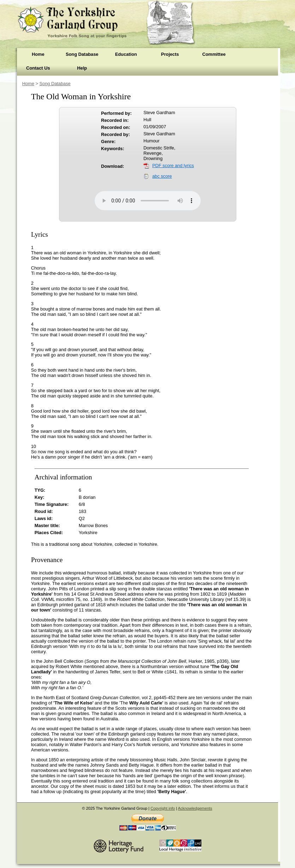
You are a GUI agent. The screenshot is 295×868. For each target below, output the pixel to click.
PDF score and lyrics (173, 166)
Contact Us (38, 68)
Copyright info (163, 808)
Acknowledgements (195, 808)
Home (38, 54)
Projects (170, 54)
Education (126, 54)
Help (82, 68)
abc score (162, 176)
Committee (214, 54)
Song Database (82, 54)
